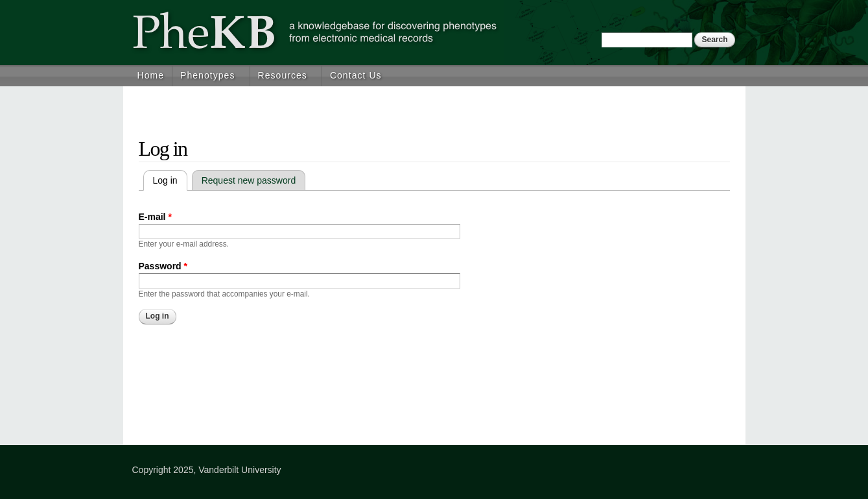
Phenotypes (207, 75)
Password (163, 266)
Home (151, 75)
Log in (170, 180)
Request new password (249, 180)
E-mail (155, 217)
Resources (283, 75)
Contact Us (356, 75)
